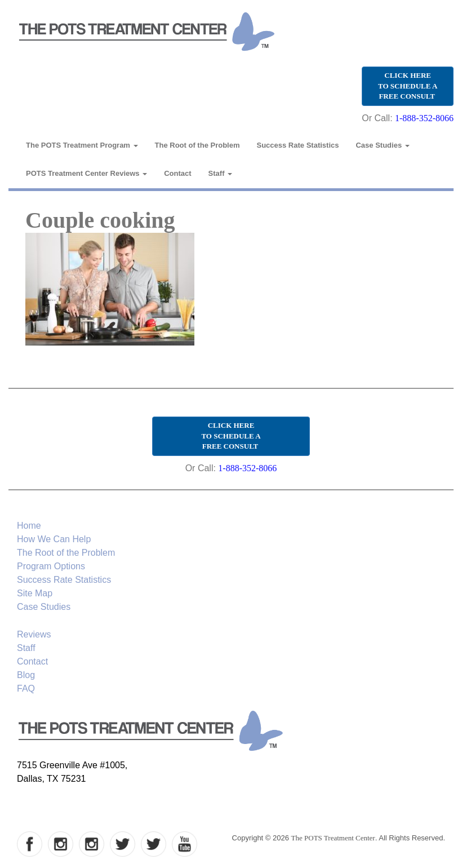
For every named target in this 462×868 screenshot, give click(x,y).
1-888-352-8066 (424, 118)
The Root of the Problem (197, 145)
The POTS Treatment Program (82, 145)
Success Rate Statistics (298, 145)
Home (29, 526)
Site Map (35, 593)
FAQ (26, 688)
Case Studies (382, 145)
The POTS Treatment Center (333, 838)
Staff (221, 173)
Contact (177, 173)
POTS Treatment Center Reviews (86, 173)
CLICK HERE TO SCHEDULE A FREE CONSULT (408, 86)
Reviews (34, 634)
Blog (26, 675)
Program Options (51, 566)
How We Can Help (54, 539)
